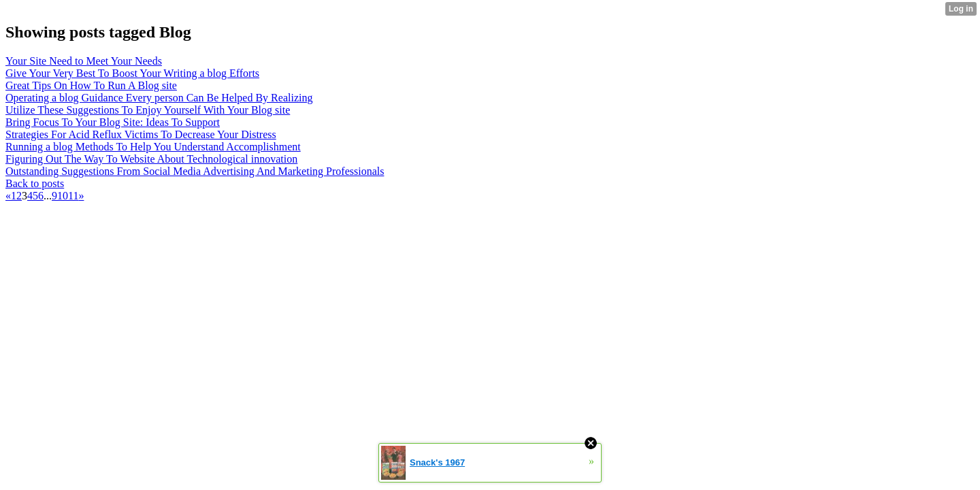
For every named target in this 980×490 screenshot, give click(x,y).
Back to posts (35, 183)
